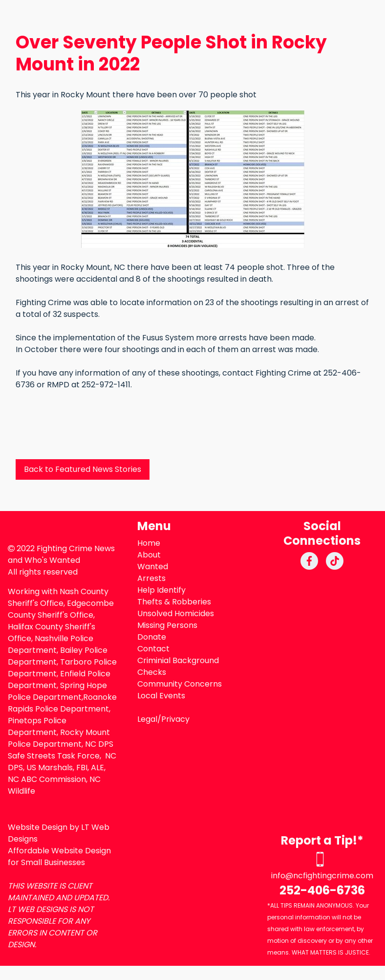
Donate (152, 637)
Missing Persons (167, 625)
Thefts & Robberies (174, 602)
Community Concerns (180, 684)
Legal (147, 719)
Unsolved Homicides (176, 613)
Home (149, 543)
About (149, 555)
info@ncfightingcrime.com (322, 876)
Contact (153, 649)
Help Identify (161, 590)
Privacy (175, 719)
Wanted (153, 567)
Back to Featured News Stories (83, 469)
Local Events (161, 696)
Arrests (151, 578)
